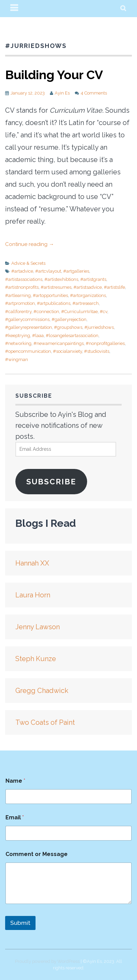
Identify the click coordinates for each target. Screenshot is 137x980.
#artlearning (18, 295)
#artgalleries (76, 271)
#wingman (17, 359)
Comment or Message (37, 854)
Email (15, 817)
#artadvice (22, 271)
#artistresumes (56, 287)
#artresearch (86, 303)
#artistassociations (24, 279)
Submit (20, 923)
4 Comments (94, 93)
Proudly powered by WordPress (47, 961)
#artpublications (54, 303)
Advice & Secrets (28, 263)
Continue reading (30, 244)
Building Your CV (54, 75)
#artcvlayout (48, 271)
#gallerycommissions (27, 319)
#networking (18, 343)
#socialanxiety (67, 351)
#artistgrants (93, 279)
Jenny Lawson (38, 627)
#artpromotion (20, 303)
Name (15, 781)
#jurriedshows (99, 327)
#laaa (38, 336)
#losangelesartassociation (72, 336)
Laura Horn (33, 595)
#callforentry (18, 312)
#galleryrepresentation (29, 327)
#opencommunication (28, 351)
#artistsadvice (88, 287)
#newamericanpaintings (59, 343)
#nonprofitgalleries (105, 343)
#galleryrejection (69, 319)
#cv (104, 312)
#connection (46, 312)
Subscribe (51, 482)
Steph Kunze (36, 659)
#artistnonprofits (22, 287)
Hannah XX (32, 563)
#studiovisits (97, 351)
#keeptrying (18, 336)
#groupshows (68, 327)
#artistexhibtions (61, 279)
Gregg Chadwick (42, 691)
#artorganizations (88, 295)
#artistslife (114, 287)
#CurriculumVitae (79, 312)
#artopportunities (50, 295)
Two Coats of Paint (45, 722)
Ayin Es (62, 93)
